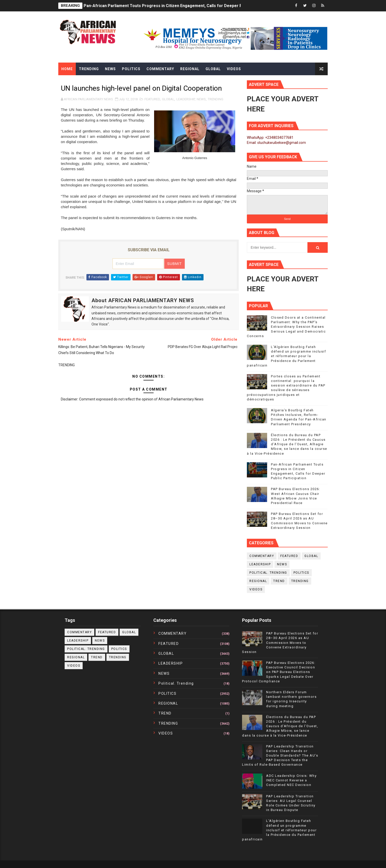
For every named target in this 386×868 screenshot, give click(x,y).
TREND (279, 581)
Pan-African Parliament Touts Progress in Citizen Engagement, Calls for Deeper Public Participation (180, 6)
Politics (131, 69)
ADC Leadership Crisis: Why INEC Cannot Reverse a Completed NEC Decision (291, 780)
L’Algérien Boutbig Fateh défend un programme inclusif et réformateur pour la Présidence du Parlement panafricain (286, 356)
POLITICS (301, 573)
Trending (89, 69)
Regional (190, 69)
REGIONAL (258, 581)
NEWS (201, 99)
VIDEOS (256, 589)
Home (67, 69)
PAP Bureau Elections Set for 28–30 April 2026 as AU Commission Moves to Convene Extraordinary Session (280, 643)
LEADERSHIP (186, 99)
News (110, 69)
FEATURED (152, 99)
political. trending (268, 573)
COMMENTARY (262, 556)
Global (213, 69)
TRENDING (216, 99)
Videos (234, 69)
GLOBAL (168, 99)
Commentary (160, 69)
